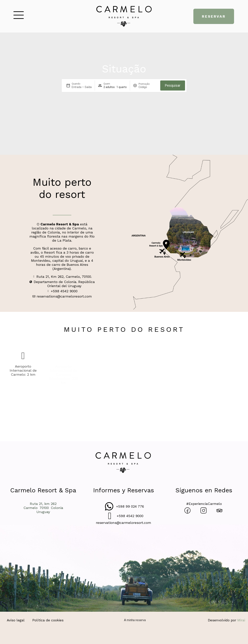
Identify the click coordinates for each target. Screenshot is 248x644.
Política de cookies (48, 620)
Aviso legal (16, 620)
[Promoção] (148, 87)
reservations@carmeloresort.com (124, 523)
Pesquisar (173, 85)
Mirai (241, 620)
